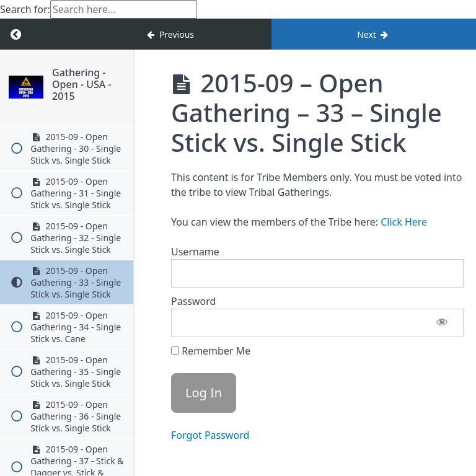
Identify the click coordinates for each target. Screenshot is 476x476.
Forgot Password (210, 435)
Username (195, 252)
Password (193, 301)
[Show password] (442, 323)
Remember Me (211, 351)
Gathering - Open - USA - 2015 (104, 78)
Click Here (404, 222)
